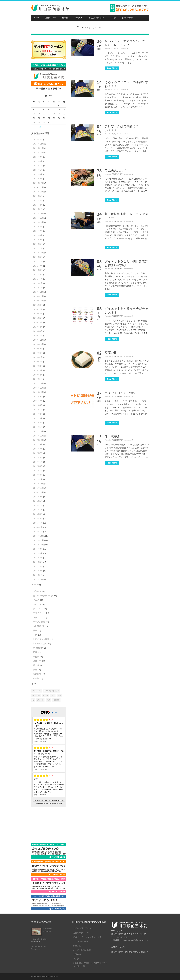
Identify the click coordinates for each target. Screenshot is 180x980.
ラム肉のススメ (116, 171)
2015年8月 (38, 553)
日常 (35, 652)
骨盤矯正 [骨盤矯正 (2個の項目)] (56, 700)
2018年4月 (38, 414)
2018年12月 (38, 383)
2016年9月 (38, 497)
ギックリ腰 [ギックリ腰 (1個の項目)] (36, 695)
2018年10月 (38, 392)
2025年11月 (38, 148)
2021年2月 (38, 283)
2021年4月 (38, 274)
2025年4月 (38, 179)
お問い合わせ (127, 18)
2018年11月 (38, 388)
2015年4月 (38, 571)
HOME (37, 18)
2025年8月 (38, 161)
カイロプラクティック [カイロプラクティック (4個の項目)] (51, 691)
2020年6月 (38, 318)
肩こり (36, 665)
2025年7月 (38, 166)
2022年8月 (38, 244)
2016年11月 (38, 488)
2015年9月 (38, 549)
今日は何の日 (39, 626)
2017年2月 (38, 475)
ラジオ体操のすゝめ (39, 947)
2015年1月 (38, 575)
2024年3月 (38, 200)
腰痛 (35, 670)
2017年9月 (38, 444)
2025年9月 (38, 157)
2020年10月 (38, 301)
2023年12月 (38, 213)
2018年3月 (38, 418)
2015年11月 (38, 540)
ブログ (113, 18)
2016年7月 (38, 505)
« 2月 (39, 126)
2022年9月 (38, 240)
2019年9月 (38, 349)
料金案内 (66, 18)
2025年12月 (38, 144)
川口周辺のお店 (40, 643)
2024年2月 (38, 205)
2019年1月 (38, 379)
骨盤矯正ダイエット (82, 933)
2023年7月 (38, 231)
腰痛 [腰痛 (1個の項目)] (48, 700)
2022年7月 (38, 248)
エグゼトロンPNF (81, 941)
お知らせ (37, 591)
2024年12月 (38, 183)
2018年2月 (38, 423)
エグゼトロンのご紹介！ (122, 393)
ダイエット (38, 609)
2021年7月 (38, 266)
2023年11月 (38, 218)
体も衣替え (112, 436)
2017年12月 (38, 431)
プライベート (39, 613)
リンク (76, 959)
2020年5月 (38, 322)
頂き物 (36, 678)
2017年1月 (38, 479)
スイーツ (37, 604)
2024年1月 (38, 209)
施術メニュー (51, 18)
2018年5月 (38, 410)
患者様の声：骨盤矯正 (39, 939)
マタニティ (38, 617)
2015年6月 (38, 562)
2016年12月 (38, 484)
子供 (35, 635)
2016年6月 (38, 510)
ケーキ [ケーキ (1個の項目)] (46, 695)
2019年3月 (38, 370)
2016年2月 (38, 527)
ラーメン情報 (39, 622)
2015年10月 (38, 545)
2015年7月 (38, 558)
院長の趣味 (48, 929)
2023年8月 (38, 227)
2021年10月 (38, 253)
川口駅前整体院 (117, 174)
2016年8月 (38, 501)
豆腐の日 (111, 353)
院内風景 (37, 674)
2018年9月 (38, 397)
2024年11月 (38, 187)
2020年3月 (38, 331)
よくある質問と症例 (96, 18)
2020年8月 (38, 309)
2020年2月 (38, 335)
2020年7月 (38, 314)
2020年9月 (38, 305)
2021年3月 (38, 279)
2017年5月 (38, 462)
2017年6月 (38, 458)
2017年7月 (38, 453)
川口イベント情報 (41, 639)
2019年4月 (38, 366)
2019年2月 (38, 375)
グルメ (36, 600)
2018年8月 (38, 401)
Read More (112, 68)
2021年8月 (38, 261)
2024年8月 (38, 196)
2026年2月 (38, 139)
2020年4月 (38, 327)
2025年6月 (38, 170)
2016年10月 (38, 492)
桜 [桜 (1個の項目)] (33, 700)
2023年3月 (38, 235)
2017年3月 (38, 471)
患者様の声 (38, 648)
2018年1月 (38, 427)
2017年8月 (38, 449)
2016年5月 (38, 514)
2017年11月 (38, 436)
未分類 (36, 657)
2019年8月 (38, 353)
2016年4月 (38, 518)
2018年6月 (38, 405)
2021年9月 (38, 257)
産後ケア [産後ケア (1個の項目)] (40, 700)
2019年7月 (38, 357)
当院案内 (79, 18)
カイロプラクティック (43, 596)
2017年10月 (38, 440)
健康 (35, 630)
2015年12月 (38, 536)
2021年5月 (38, 270)
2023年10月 (38, 222)
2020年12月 (38, 292)
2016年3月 (38, 523)
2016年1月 (38, 532)
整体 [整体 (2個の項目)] (59, 695)
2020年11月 (38, 296)
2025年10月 (38, 153)
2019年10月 (38, 344)
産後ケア (37, 661)
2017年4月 (38, 466)
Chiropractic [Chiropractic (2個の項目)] (36, 691)
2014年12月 (38, 579)
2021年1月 (38, 288)
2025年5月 (38, 174)
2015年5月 (38, 566)
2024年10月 (38, 192)
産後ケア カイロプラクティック (87, 937)
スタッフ (115, 49)
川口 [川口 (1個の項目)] (53, 695)
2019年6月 (38, 362)
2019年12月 (38, 340)
